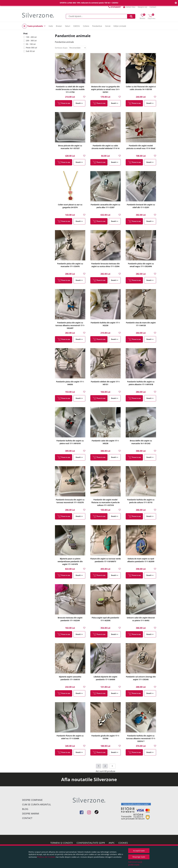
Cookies (123, 843)
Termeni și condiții (62, 843)
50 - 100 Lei (31, 44)
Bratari (59, 26)
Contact (153, 7)
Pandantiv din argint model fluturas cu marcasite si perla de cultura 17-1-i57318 (105, 502)
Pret (25, 34)
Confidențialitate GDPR (91, 843)
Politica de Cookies (46, 857)
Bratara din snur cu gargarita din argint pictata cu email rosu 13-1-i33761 (105, 89)
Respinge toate (139, 857)
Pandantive (97, 26)
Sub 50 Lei (30, 51)
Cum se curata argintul (37, 804)
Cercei (108, 26)
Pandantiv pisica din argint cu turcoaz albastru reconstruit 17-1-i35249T (70, 325)
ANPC (112, 843)
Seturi (68, 26)
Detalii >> (79, 103)
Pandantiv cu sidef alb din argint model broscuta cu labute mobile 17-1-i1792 (70, 89)
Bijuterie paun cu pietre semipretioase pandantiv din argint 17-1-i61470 (70, 561)
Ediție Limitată (120, 26)
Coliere (86, 26)
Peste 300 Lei (32, 48)
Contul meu (129, 7)
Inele (51, 26)
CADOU (77, 26)
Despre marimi (31, 814)
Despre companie (32, 800)
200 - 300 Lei (31, 41)
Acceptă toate (139, 851)
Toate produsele (34, 26)
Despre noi (142, 7)
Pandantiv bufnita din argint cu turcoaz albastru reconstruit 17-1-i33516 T (141, 738)
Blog (25, 809)
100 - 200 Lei (31, 37)
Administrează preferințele (135, 863)
